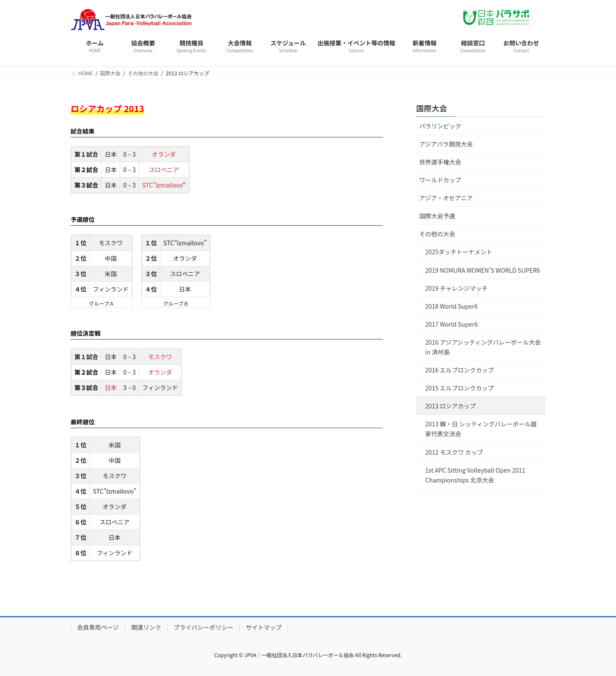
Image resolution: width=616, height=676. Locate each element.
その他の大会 (437, 234)
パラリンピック (440, 126)
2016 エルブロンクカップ (459, 370)
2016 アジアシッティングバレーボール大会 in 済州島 (483, 347)
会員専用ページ (98, 627)
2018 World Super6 (452, 306)
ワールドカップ (440, 180)
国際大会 (432, 108)
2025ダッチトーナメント (459, 252)
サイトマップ (264, 627)
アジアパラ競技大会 (446, 144)
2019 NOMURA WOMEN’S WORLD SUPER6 (483, 270)
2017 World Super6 (452, 324)
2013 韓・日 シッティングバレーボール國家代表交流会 (481, 429)
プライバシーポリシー (204, 627)
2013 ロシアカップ (450, 406)
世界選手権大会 (440, 162)
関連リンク (146, 627)
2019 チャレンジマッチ (456, 288)
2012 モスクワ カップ (454, 452)
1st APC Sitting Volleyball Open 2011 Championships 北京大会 (475, 475)
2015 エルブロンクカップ (459, 388)
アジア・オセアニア (446, 198)
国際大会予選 (437, 216)
